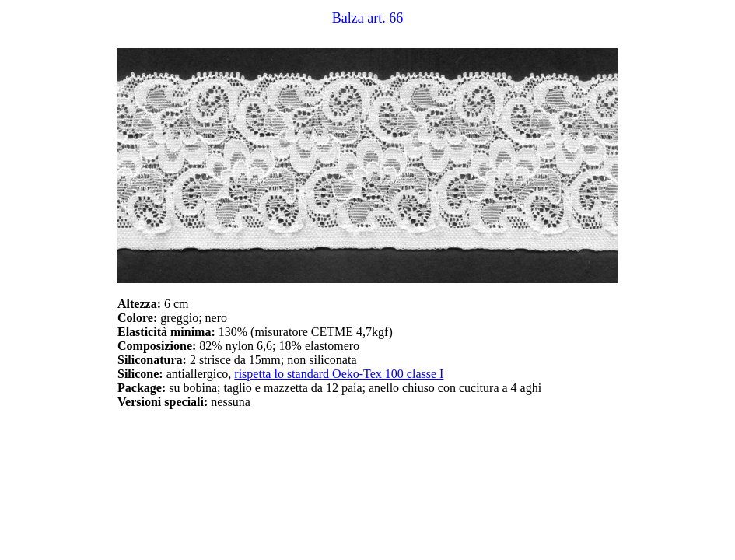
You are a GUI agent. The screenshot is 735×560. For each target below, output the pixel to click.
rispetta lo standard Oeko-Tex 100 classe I (339, 374)
